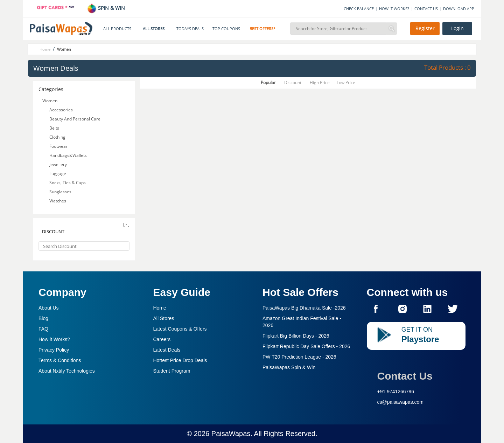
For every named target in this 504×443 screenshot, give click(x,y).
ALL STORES (154, 29)
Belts (54, 128)
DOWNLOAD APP (459, 9)
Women (50, 101)
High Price (320, 82)
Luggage (58, 174)
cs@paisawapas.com (401, 402)
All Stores (164, 318)
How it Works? (54, 339)
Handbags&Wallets (68, 155)
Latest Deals (167, 350)
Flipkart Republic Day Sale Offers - (306, 346)
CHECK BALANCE (359, 9)
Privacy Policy (54, 350)
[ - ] (126, 224)
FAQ (43, 329)
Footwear (58, 146)
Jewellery (58, 164)
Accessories (61, 110)
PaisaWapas (231, 434)
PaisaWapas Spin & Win (289, 367)
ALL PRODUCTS (117, 29)
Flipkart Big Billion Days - (296, 336)
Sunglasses (60, 192)
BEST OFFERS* (262, 29)
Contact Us (405, 376)
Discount (293, 82)
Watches (58, 201)
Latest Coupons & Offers (180, 329)
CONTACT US (426, 9)
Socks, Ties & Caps (68, 183)
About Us (49, 308)
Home (160, 308)
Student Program (172, 371)
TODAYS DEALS (190, 29)
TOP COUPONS (226, 29)
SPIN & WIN (106, 8)
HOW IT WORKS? (394, 9)
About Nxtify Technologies (67, 371)
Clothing (57, 137)
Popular (268, 82)
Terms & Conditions (60, 360)
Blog (43, 318)
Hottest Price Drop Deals (180, 360)
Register (425, 28)
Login (457, 28)
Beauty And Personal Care (75, 119)
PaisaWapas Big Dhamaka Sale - (304, 308)
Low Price (346, 82)
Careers (162, 339)
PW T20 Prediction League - (299, 357)
